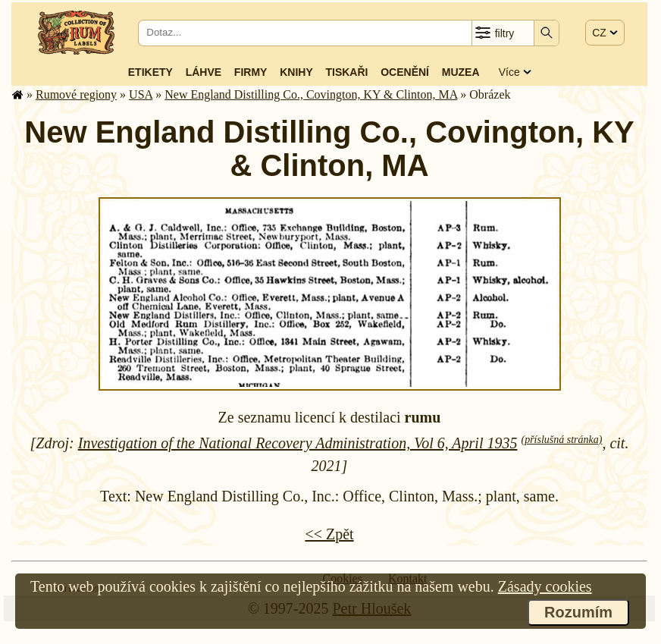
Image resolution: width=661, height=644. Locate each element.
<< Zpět (329, 534)
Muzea (461, 72)
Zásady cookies (545, 586)
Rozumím (578, 612)
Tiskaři (346, 72)
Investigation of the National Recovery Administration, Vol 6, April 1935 (298, 443)
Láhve (204, 72)
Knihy (296, 72)
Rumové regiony (76, 94)
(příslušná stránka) (561, 440)
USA (141, 94)
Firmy (251, 72)
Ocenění (405, 72)
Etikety (150, 72)
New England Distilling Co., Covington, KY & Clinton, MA (311, 94)
